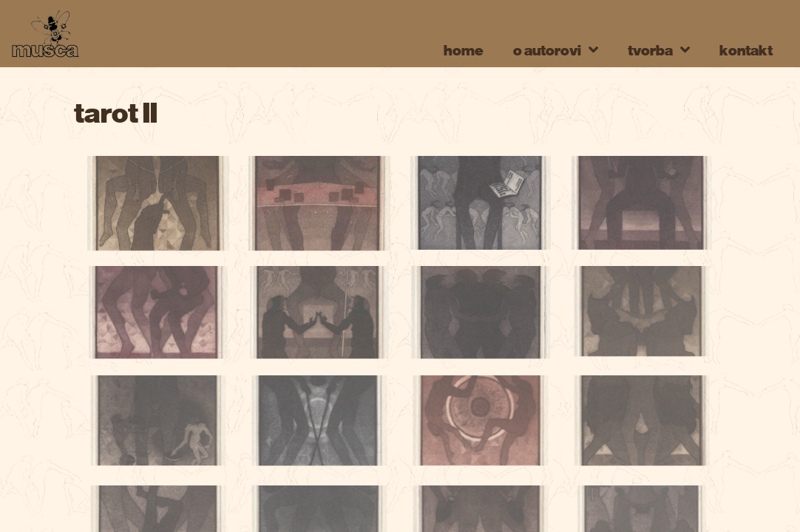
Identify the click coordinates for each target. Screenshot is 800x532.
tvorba (659, 50)
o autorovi (556, 50)
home (464, 50)
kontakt (746, 50)
